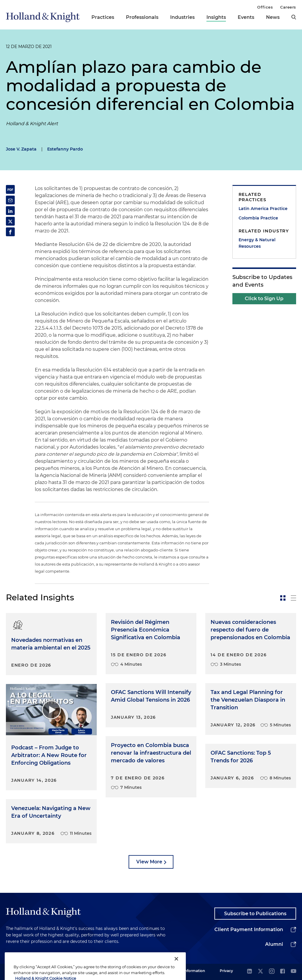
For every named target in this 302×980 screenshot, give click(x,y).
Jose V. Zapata (21, 149)
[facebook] (283, 972)
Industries (182, 17)
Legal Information (189, 971)
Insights (216, 17)
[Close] (176, 967)
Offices (265, 7)
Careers (288, 7)
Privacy (226, 971)
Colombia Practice (258, 218)
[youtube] (293, 972)
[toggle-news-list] (293, 598)
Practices (103, 17)
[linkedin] (250, 972)
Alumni (274, 944)
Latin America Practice (263, 209)
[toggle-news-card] (283, 598)
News (273, 17)
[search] (294, 17)
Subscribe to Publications (255, 914)
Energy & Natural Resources (257, 243)
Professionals (142, 17)
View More (149, 862)
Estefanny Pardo (65, 149)
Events (246, 17)
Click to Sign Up (264, 299)
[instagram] (272, 972)
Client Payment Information (249, 929)
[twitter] (260, 972)
